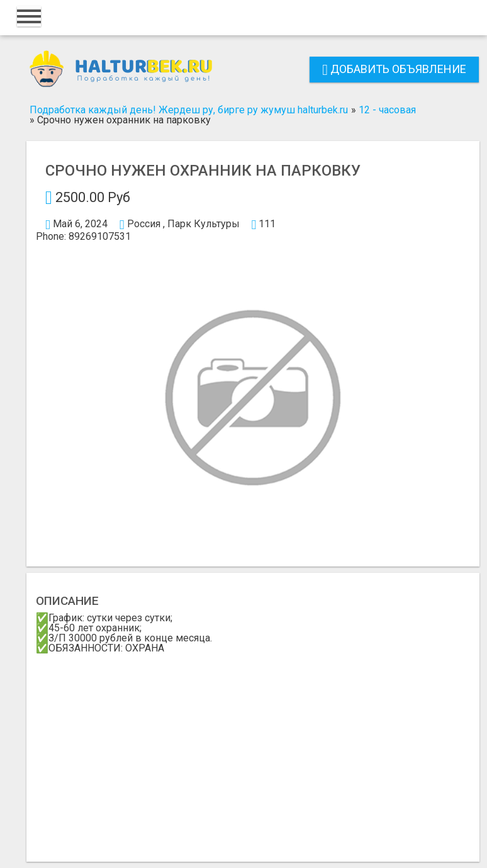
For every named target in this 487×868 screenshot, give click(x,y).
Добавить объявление (394, 69)
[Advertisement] (253, 748)
